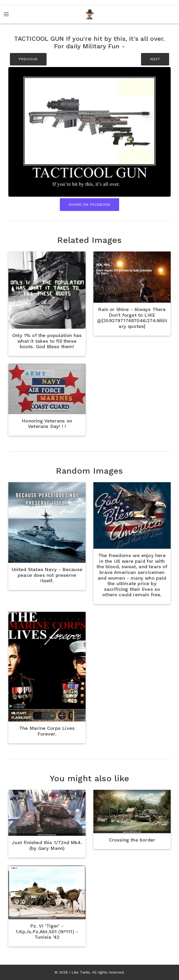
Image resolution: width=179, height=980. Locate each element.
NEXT (155, 59)
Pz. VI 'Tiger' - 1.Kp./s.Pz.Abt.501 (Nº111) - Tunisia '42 (47, 931)
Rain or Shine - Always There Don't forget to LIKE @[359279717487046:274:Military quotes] (132, 318)
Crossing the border (132, 840)
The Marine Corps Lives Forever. (47, 731)
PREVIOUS (28, 59)
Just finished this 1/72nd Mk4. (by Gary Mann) (47, 845)
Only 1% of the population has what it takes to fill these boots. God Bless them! (47, 341)
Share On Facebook (89, 204)
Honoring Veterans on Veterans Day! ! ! (47, 424)
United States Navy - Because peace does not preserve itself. (47, 575)
